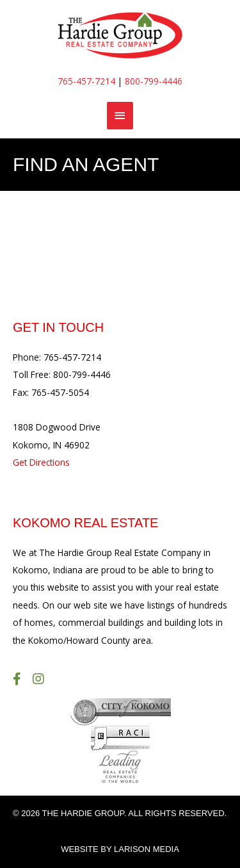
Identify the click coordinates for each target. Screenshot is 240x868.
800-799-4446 (154, 81)
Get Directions (41, 462)
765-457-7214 (86, 81)
